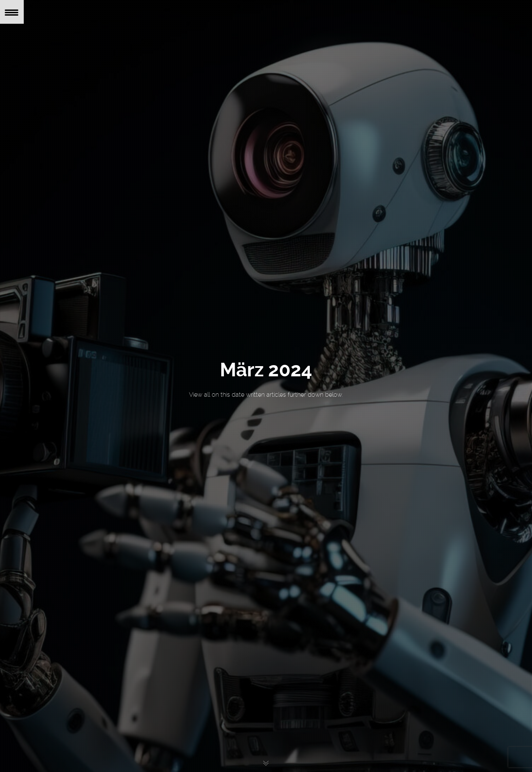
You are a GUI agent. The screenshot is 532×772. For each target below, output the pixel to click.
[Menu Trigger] (12, 12)
